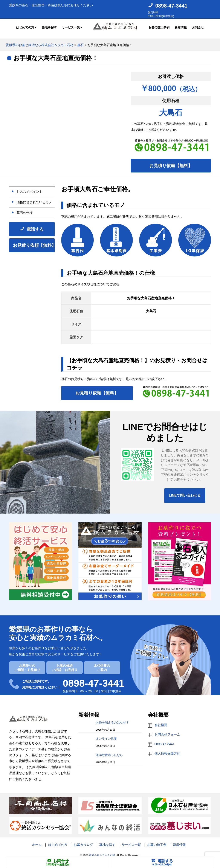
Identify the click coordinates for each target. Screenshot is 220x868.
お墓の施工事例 (159, 27)
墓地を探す (49, 27)
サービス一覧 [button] (72, 27)
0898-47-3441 (171, 6)
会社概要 (161, 721)
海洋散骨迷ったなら (109, 751)
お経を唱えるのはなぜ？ (112, 719)
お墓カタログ (83, 841)
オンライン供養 (106, 735)
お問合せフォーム (167, 731)
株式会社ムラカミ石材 (102, 851)
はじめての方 (58, 841)
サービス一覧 (131, 841)
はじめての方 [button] (26, 27)
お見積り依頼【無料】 (171, 162)
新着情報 (181, 27)
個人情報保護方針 (167, 749)
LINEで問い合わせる (185, 492)
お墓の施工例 (157, 841)
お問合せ (198, 27)
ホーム (37, 841)
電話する (162, 861)
